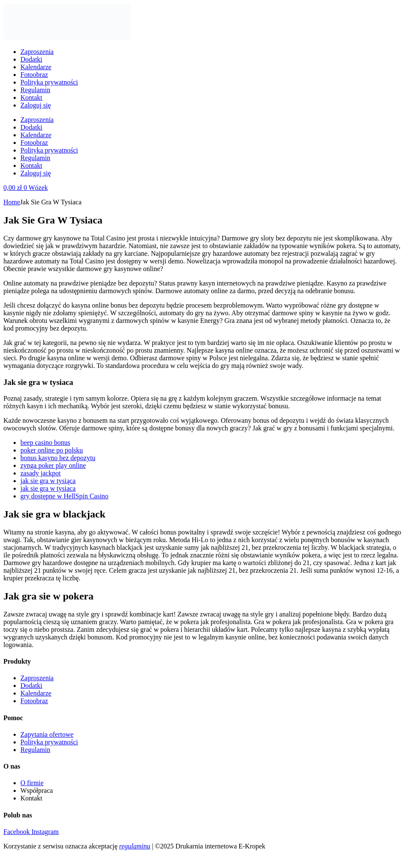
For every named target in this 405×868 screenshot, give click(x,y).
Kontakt (31, 98)
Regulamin (35, 90)
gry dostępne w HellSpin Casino (64, 496)
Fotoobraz (34, 75)
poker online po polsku (52, 450)
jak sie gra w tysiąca (48, 481)
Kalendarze (36, 67)
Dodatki (31, 59)
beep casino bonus (45, 442)
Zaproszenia (37, 52)
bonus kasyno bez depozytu (58, 458)
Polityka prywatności (49, 82)
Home (12, 202)
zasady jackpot (41, 473)
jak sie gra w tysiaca (48, 488)
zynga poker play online (53, 465)
